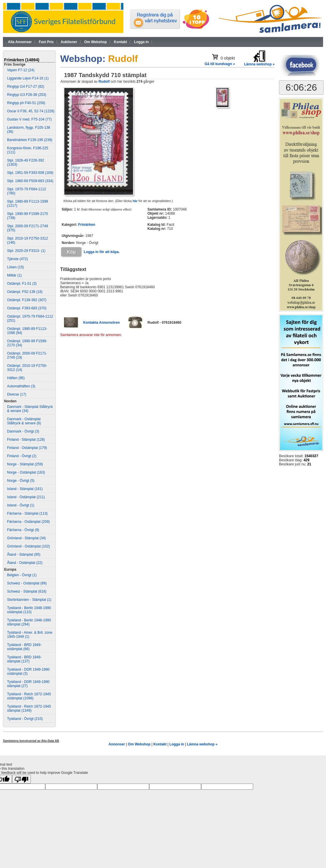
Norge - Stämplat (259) (25, 464)
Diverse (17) (17, 394)
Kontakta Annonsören (101, 323)
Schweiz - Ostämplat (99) (27, 583)
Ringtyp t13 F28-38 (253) (27, 95)
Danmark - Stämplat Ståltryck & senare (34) (30, 409)
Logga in (141, 42)
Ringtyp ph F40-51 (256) (26, 103)
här (135, 201)
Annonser (117, 744)
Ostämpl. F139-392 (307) (27, 300)
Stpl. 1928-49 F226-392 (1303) (26, 162)
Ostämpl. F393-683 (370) (27, 308)
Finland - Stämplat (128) (26, 440)
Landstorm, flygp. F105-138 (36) (29, 130)
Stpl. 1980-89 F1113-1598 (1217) (27, 204)
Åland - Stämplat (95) (24, 555)
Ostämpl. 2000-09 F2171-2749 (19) (27, 355)
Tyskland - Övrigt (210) (25, 719)
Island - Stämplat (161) (25, 489)
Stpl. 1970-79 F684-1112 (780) (27, 191)
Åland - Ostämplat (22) (25, 563)
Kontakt (121, 42)
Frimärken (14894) (22, 60)
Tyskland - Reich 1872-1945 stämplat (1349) (29, 708)
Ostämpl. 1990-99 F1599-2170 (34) (27, 343)
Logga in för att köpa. (102, 252)
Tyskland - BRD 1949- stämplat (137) (24, 659)
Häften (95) (16, 378)
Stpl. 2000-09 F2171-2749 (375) (27, 228)
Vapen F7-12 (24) (21, 70)
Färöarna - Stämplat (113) (27, 513)
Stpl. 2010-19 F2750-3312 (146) (27, 240)
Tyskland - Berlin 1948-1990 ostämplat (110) (29, 610)
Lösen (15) (15, 267)
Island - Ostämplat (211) (26, 497)
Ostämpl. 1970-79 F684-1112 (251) (30, 318)
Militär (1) (14, 275)
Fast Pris (46, 42)
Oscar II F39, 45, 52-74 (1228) (31, 111)
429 (306, 460)
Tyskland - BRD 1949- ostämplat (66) (24, 647)
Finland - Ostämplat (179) (27, 448)
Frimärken (87, 225)
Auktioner (69, 42)
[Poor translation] (21, 779)
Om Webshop (96, 42)
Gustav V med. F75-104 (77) (29, 119)
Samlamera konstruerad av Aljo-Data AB (31, 741)
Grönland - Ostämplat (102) (28, 546)
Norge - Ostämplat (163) (26, 472)
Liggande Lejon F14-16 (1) (28, 78)
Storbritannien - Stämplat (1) (29, 600)
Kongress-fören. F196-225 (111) (28, 150)
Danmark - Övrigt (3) (23, 431)
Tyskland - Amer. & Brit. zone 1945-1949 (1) (30, 635)
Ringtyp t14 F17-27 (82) (26, 87)
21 (309, 464)
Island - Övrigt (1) (21, 505)
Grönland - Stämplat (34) (26, 538)
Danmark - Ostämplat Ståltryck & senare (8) (24, 421)
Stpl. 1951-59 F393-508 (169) (30, 173)
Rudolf (104, 82)
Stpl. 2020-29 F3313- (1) (26, 251)
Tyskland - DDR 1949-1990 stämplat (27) (28, 684)
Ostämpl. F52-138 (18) (25, 292)
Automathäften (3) (21, 386)
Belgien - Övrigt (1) (22, 575)
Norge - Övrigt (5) (21, 481)
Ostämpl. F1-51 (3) (22, 284)
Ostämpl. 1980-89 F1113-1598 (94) (27, 331)
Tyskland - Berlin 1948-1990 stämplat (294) (29, 622)
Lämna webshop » (202, 744)
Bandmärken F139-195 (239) (30, 140)
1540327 (311, 456)
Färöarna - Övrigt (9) (23, 530)
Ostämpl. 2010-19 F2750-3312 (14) (27, 368)
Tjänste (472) (17, 259)
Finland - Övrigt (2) (22, 456)
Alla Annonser (20, 42)
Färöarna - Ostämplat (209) (28, 522)
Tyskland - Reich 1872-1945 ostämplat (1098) (29, 696)
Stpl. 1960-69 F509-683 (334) (30, 181)
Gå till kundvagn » (220, 64)
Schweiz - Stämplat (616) (27, 591)
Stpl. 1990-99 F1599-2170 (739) (27, 216)
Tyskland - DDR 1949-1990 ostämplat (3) (28, 672)
